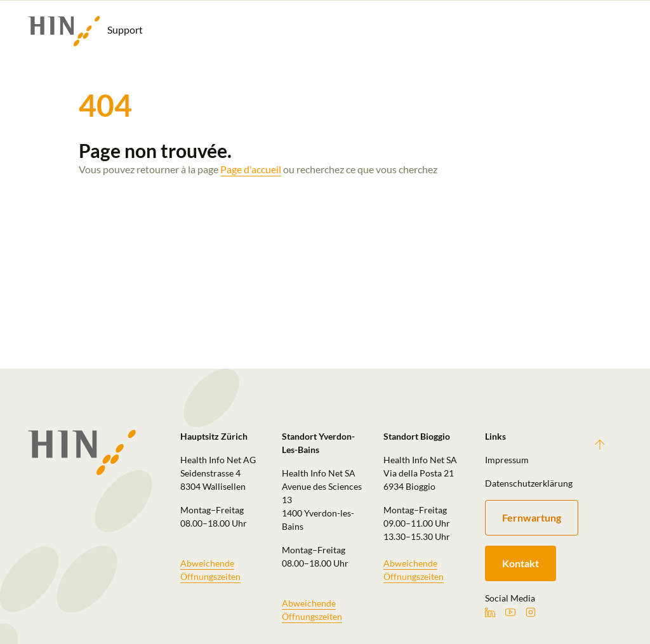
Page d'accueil (251, 169)
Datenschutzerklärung (528, 483)
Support (85, 31)
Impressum (507, 460)
